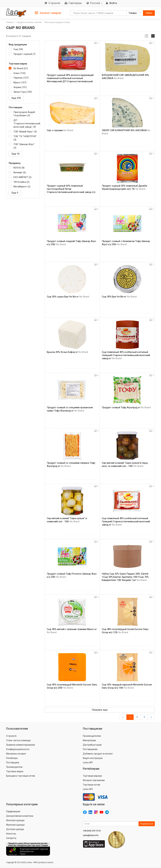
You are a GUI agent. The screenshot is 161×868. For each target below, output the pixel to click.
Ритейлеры (12, 758)
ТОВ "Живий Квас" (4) (25, 132)
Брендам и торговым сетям (21, 776)
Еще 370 (16, 98)
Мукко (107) (20, 83)
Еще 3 (15, 193)
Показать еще (100, 710)
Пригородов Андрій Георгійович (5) (24, 114)
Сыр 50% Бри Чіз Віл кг (119, 297)
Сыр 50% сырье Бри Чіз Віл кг (68, 297)
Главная (10, 22)
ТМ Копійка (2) (21, 182)
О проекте (11, 736)
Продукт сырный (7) (24, 54)
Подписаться (147, 824)
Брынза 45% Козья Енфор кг (67, 352)
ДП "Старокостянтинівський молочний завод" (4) (25, 124)
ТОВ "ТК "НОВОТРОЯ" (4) (25, 138)
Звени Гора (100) (23, 92)
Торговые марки (15, 771)
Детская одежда (15, 829)
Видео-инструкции (93, 758)
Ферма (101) (20, 87)
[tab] (48, 13)
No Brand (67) (21, 68)
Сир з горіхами (60, 130)
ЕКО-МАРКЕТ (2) (22, 177)
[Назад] (123, 717)
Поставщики (13, 763)
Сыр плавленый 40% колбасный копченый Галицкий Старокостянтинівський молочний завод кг (126, 355)
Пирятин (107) (21, 78)
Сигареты (11, 838)
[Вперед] (151, 717)
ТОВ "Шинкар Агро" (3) (24, 146)
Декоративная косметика (20, 816)
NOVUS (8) (19, 168)
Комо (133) (19, 73)
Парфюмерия (13, 811)
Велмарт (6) (20, 172)
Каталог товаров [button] (48, 13)
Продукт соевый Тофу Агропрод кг (126, 407)
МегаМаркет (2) (22, 187)
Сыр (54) (18, 49)
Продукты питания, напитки (29, 22)
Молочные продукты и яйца (57, 22)
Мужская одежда (15, 825)
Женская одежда (15, 820)
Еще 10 (16, 154)
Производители (14, 767)
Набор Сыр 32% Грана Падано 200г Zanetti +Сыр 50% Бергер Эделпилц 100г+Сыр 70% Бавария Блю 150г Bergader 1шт (125, 577)
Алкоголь (11, 834)
